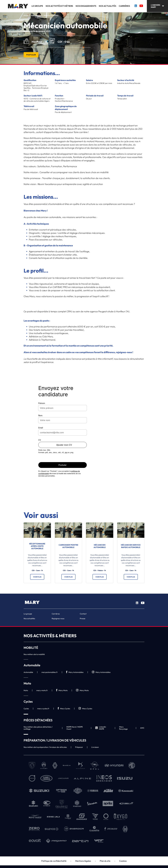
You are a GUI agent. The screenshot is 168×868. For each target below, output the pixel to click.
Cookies (123, 861)
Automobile (28, 672)
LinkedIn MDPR (101, 728)
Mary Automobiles (75, 672)
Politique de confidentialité (54, 861)
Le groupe (37, 6)
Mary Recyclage (123, 728)
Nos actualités (107, 6)
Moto (26, 690)
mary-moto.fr (42, 690)
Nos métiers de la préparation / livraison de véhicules (45, 747)
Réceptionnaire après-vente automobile (37, 546)
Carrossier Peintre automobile (68, 546)
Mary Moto (62, 690)
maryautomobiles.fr (50, 672)
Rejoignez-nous (58, 619)
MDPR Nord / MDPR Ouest (75, 728)
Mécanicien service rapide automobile (131, 546)
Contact (83, 614)
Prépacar (79, 747)
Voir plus (37, 577)
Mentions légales (83, 861)
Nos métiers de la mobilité (34, 654)
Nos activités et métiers (59, 6)
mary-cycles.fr (43, 709)
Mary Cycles (64, 709)
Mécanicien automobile (100, 546)
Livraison (95, 747)
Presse (83, 619)
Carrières (124, 6)
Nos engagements (86, 6)
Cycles (26, 709)
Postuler (31, 55)
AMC (142, 728)
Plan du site (105, 861)
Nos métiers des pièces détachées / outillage (38, 728)
